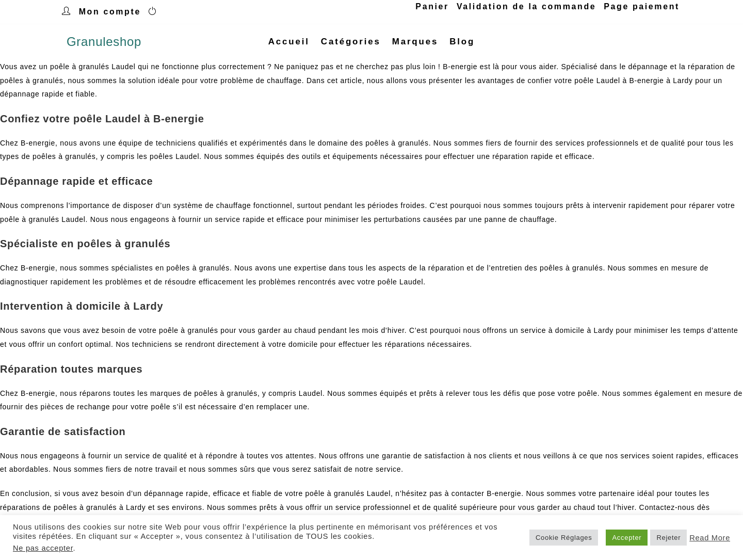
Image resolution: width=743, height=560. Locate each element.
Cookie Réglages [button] (564, 538)
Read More (710, 538)
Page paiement (642, 6)
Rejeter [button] (668, 538)
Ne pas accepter (43, 548)
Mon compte (110, 12)
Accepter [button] (627, 538)
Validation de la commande (526, 6)
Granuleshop (104, 42)
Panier (432, 6)
